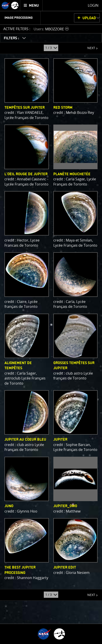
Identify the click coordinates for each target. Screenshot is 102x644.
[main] (51, 322)
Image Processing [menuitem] (19, 18)
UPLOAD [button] (89, 18)
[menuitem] (31, 5)
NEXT (89, 46)
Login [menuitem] (93, 5)
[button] (52, 29)
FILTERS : (12, 38)
